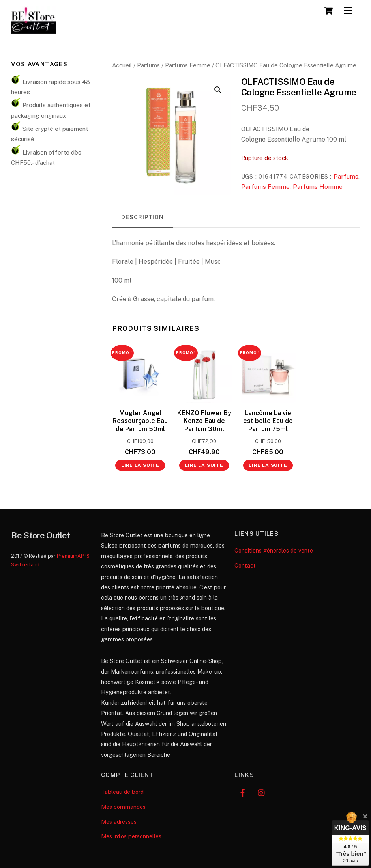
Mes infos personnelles (131, 836)
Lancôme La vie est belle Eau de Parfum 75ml (268, 421)
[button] (218, 90)
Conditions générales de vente (274, 550)
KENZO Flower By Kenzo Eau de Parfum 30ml (204, 421)
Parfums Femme (188, 65)
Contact (245, 565)
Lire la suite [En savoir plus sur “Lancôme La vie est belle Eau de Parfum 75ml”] (268, 465)
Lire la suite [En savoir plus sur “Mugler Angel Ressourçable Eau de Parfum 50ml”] (140, 465)
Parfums (148, 65)
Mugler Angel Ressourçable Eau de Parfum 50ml (140, 421)
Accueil (122, 65)
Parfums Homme (318, 187)
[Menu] (348, 11)
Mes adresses (119, 822)
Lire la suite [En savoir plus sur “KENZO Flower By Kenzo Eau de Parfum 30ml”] (204, 465)
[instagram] (262, 792)
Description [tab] (142, 217)
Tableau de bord (122, 792)
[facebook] (242, 792)
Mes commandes (123, 807)
